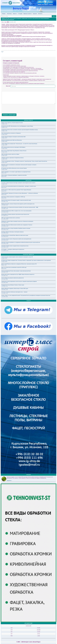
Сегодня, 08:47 (4, 138)
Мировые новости (28, 14)
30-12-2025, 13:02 (5, 226)
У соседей (20, 14)
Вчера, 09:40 (4, 176)
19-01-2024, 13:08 (12, 22)
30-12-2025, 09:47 (5, 237)
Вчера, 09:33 (4, 187)
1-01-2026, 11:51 (5, 286)
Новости (15, 14)
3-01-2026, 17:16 (5, 272)
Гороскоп (35, 14)
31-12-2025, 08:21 (5, 219)
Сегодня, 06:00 (4, 141)
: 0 (2, 52)
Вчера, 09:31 (4, 191)
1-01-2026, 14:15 (5, 205)
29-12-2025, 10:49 (5, 247)
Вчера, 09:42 (4, 269)
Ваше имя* (8, 86)
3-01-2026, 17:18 (5, 201)
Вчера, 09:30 (4, 194)
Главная (4, 14)
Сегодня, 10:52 (4, 184)
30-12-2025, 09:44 (5, 240)
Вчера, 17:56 (4, 265)
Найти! (54, 16)
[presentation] (13, 108)
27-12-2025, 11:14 (5, 251)
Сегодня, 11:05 (4, 131)
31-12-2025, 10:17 (5, 215)
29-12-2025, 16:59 (5, 244)
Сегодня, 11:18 (4, 127)
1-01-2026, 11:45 (5, 293)
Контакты (40, 14)
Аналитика (9, 14)
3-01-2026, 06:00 (5, 279)
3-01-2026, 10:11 (5, 276)
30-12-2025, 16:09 (5, 222)
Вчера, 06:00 (4, 198)
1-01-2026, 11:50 (5, 290)
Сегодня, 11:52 (4, 124)
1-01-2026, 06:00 (5, 297)
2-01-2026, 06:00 (5, 283)
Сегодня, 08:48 (4, 134)
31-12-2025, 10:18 (5, 212)
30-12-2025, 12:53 (5, 230)
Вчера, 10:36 (4, 173)
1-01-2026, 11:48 (5, 209)
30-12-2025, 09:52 (5, 233)
